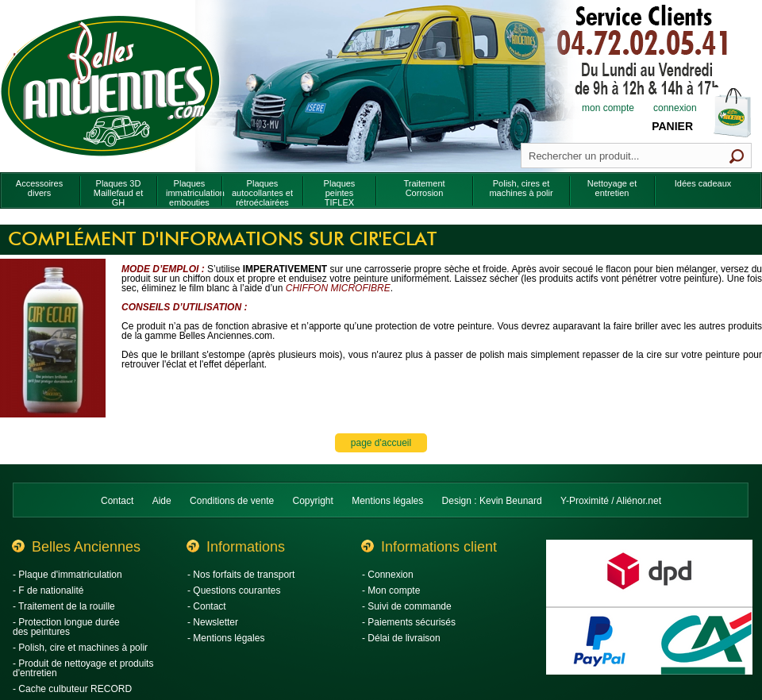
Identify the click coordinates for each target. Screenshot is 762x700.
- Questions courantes (234, 590)
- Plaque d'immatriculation (67, 575)
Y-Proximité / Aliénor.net (611, 501)
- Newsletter (213, 622)
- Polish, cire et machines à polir (80, 648)
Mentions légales (387, 501)
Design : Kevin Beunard (492, 501)
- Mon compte (391, 590)
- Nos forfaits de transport (241, 575)
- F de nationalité (48, 590)
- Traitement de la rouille (64, 606)
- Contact (207, 606)
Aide (162, 501)
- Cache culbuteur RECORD (72, 689)
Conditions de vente (232, 501)
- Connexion (388, 575)
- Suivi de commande (407, 606)
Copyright (313, 501)
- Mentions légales (226, 638)
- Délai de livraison (401, 638)
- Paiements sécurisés (409, 622)
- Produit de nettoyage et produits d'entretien (83, 668)
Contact (117, 501)
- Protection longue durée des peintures (66, 627)
